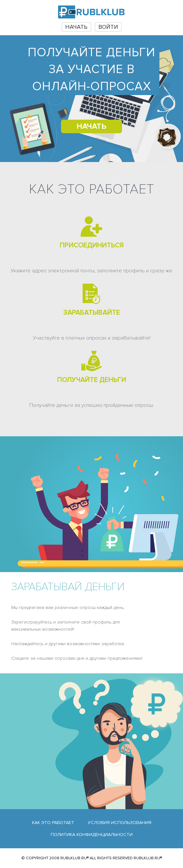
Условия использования (120, 823)
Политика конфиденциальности (92, 835)
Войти (108, 27)
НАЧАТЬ (76, 27)
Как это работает (53, 823)
